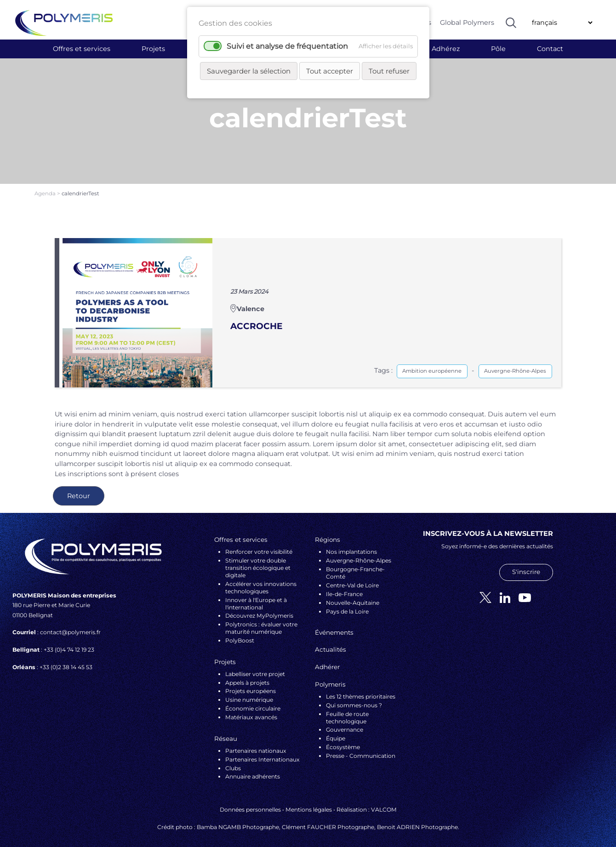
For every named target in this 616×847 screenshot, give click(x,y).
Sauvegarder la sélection (249, 71)
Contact (550, 49)
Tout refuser (389, 71)
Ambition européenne (432, 364)
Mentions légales (309, 802)
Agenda (46, 186)
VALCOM (384, 802)
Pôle (498, 49)
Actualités (331, 642)
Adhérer (327, 659)
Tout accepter (330, 71)
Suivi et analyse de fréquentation (287, 46)
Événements (334, 625)
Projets (153, 49)
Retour (79, 489)
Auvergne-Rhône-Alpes (515, 364)
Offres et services (82, 49)
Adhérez (446, 49)
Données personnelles (250, 802)
